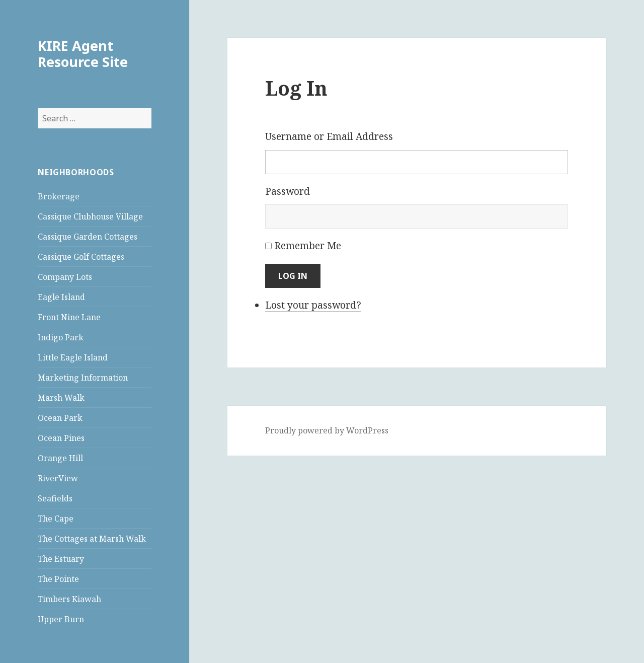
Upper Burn (61, 619)
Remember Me (308, 246)
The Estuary (61, 559)
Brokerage (59, 196)
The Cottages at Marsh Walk (92, 539)
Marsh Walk (61, 398)
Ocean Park (60, 418)
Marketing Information (83, 378)
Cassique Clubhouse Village (90, 216)
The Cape (56, 519)
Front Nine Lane (69, 317)
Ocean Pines (61, 438)
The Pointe (58, 579)
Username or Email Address (329, 136)
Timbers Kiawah (69, 599)
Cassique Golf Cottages (81, 257)
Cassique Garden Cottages (88, 237)
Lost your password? (313, 305)
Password (288, 191)
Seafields (55, 498)
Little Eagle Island (73, 357)
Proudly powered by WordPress (327, 430)
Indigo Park (61, 337)
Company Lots (65, 277)
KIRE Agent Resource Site (83, 54)
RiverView (58, 478)
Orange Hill (60, 458)
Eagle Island (61, 297)
